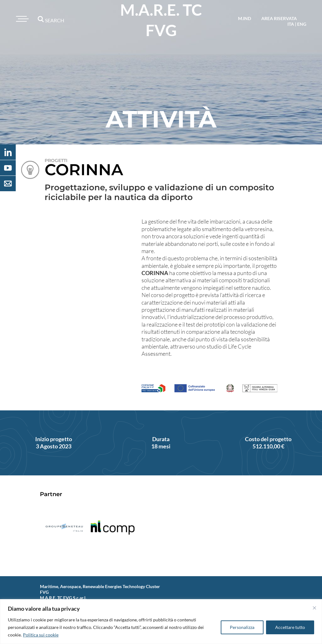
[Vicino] (314, 608)
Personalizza (242, 627)
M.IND (244, 18)
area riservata (279, 18)
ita (291, 24)
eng (302, 24)
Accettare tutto (290, 627)
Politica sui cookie (41, 635)
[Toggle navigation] (21, 19)
